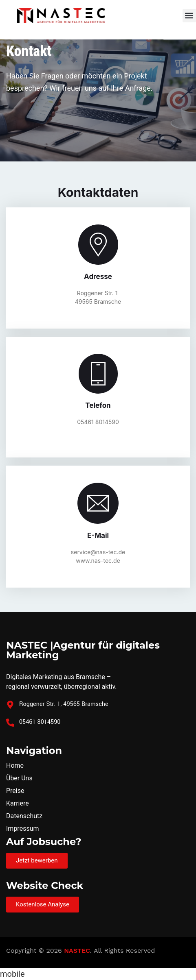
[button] (189, 16)
